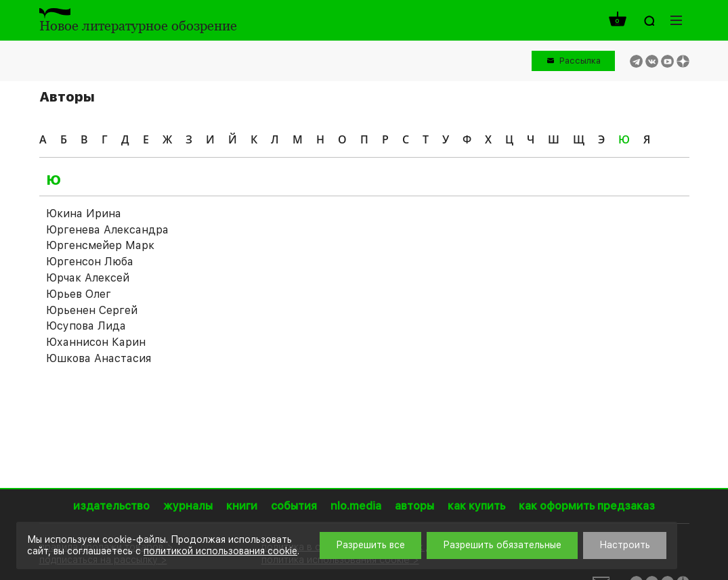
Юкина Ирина (84, 214)
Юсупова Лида (86, 326)
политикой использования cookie (220, 551)
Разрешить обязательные (502, 545)
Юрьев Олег (79, 294)
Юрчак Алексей (88, 278)
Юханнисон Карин (96, 342)
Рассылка (580, 61)
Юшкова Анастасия (99, 358)
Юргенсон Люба (90, 262)
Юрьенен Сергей (92, 310)
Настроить (625, 545)
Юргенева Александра (107, 230)
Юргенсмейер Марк (100, 245)
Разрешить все (370, 545)
